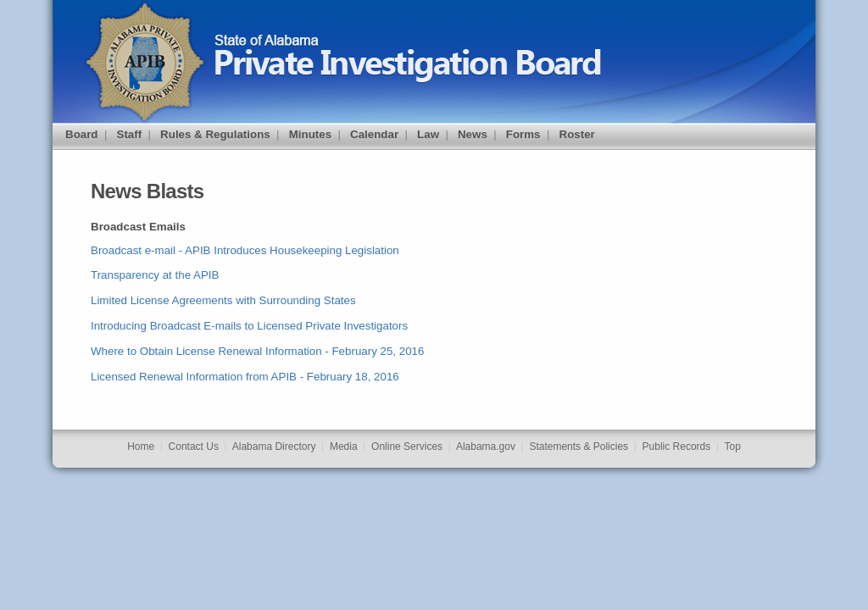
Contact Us (194, 446)
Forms (523, 134)
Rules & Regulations (215, 134)
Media (344, 446)
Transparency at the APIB (155, 275)
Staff (130, 134)
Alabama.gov (486, 446)
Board (82, 134)
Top (733, 446)
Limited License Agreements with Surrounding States (223, 300)
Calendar (374, 134)
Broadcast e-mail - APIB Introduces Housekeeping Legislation (245, 250)
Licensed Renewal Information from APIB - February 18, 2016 (245, 377)
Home (141, 446)
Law (428, 134)
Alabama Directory (274, 446)
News (473, 134)
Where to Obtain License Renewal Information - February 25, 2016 (257, 351)
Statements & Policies (579, 446)
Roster (577, 134)
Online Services (407, 446)
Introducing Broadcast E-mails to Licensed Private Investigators (249, 326)
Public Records (677, 446)
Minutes (310, 134)
